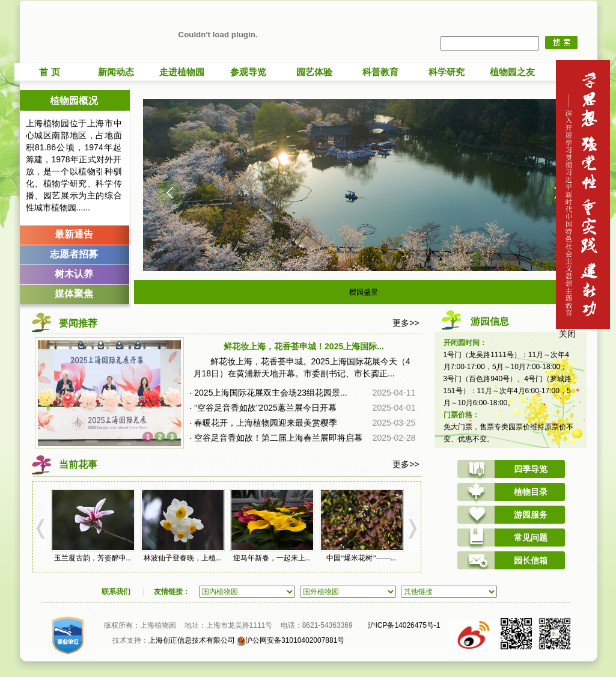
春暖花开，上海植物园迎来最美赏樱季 (266, 423)
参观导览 (248, 72)
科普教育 (380, 72)
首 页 (49, 72)
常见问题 (531, 538)
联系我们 (116, 592)
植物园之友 (512, 72)
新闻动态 (116, 72)
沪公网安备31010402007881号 (291, 640)
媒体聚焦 (74, 294)
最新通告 (74, 234)
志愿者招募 (74, 254)
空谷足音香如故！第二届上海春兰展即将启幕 (278, 438)
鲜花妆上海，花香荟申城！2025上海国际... (304, 346)
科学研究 (447, 72)
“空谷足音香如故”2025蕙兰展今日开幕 (265, 408)
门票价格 (458, 415)
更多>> (406, 323)
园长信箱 (531, 560)
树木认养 (74, 274)
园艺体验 (314, 72)
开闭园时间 (462, 343)
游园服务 (531, 515)
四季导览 (531, 469)
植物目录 (531, 492)
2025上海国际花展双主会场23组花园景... (270, 393)
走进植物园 (182, 72)
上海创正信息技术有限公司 (192, 640)
